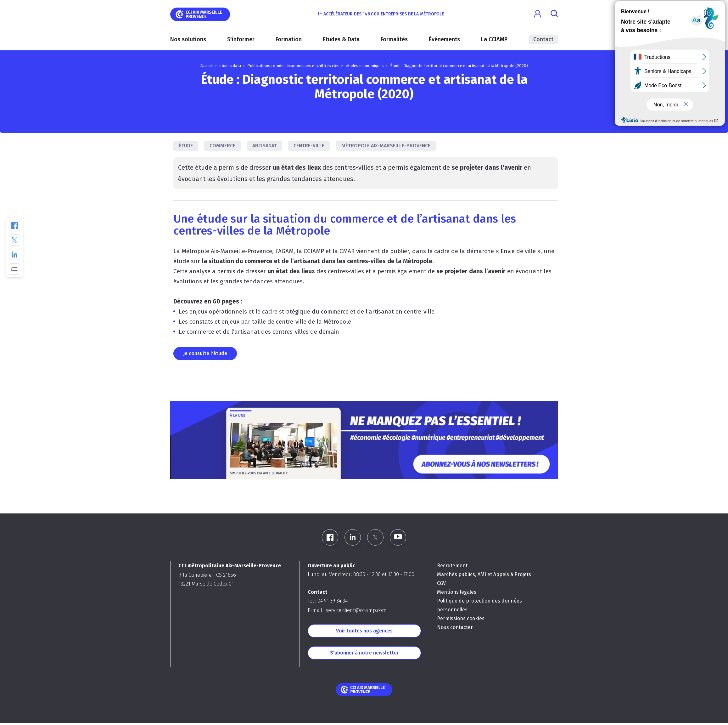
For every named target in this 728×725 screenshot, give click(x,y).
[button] (538, 14)
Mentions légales (457, 592)
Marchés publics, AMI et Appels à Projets (484, 574)
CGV (441, 583)
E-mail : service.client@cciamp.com (347, 610)
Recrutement (452, 566)
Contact (543, 39)
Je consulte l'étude (205, 353)
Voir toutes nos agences (364, 631)
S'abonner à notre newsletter (364, 653)
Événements (444, 39)
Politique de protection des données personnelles (479, 605)
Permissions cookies (461, 618)
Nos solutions (188, 39)
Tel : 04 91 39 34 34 (328, 601)
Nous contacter (455, 627)
